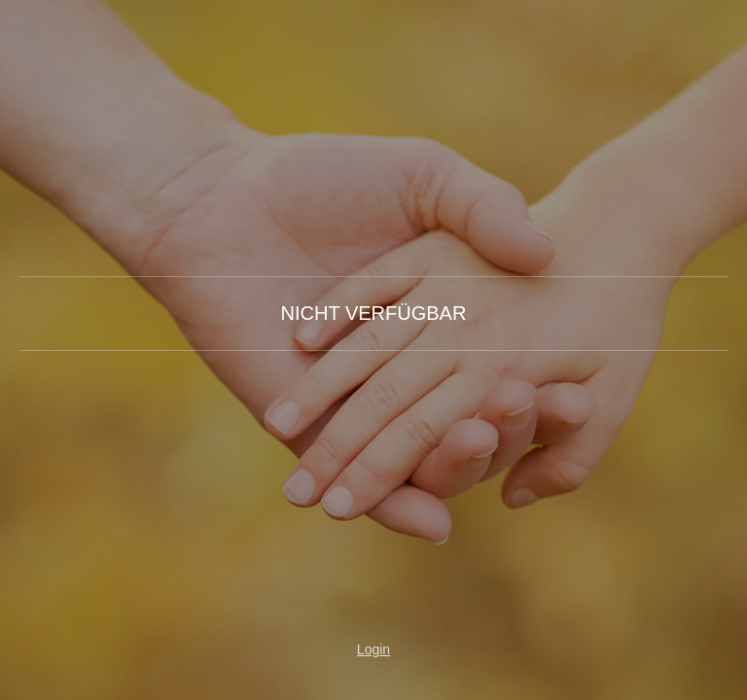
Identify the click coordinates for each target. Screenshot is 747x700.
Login (373, 649)
